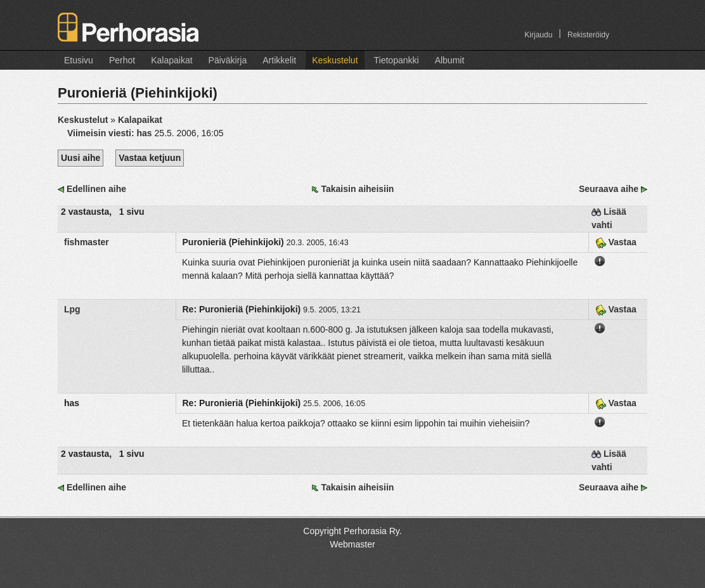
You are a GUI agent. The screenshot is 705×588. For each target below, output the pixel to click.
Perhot (122, 60)
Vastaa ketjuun (150, 158)
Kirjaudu (538, 35)
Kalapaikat (171, 60)
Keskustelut (335, 60)
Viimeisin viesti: (111, 133)
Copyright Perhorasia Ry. (352, 531)
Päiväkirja (228, 60)
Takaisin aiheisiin (357, 189)
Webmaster (352, 544)
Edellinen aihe (96, 189)
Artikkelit (279, 60)
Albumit (450, 60)
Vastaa (616, 242)
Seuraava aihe (609, 189)
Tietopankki (397, 60)
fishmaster (87, 242)
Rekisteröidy (588, 35)
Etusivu (79, 60)
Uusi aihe (81, 158)
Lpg (72, 309)
